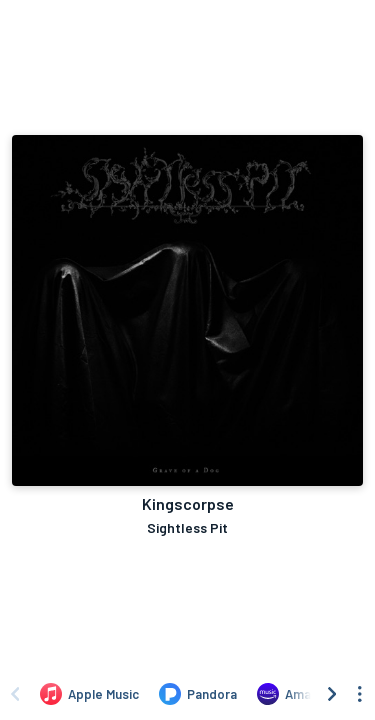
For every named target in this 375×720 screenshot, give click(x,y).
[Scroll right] (332, 694)
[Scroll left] (15, 694)
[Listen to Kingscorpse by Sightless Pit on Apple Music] (89, 694)
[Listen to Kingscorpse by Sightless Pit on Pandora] (198, 694)
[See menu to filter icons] (360, 694)
